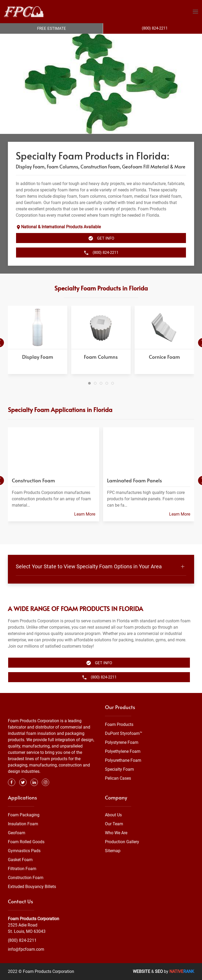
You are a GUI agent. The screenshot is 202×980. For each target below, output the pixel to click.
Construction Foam (26, 878)
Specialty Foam (119, 769)
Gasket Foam (20, 860)
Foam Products (119, 724)
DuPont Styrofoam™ (124, 733)
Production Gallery (122, 842)
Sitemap (113, 851)
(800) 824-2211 (22, 940)
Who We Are (116, 833)
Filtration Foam (22, 869)
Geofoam (17, 833)
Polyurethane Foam (123, 760)
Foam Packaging (24, 815)
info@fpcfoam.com (26, 949)
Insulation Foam (23, 824)
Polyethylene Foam (123, 751)
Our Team (114, 824)
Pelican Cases (118, 778)
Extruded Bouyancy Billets (32, 887)
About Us (113, 815)
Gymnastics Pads (24, 851)
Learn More (85, 514)
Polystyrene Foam (122, 742)
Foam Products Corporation (34, 919)
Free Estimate (52, 28)
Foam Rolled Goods (26, 842)
